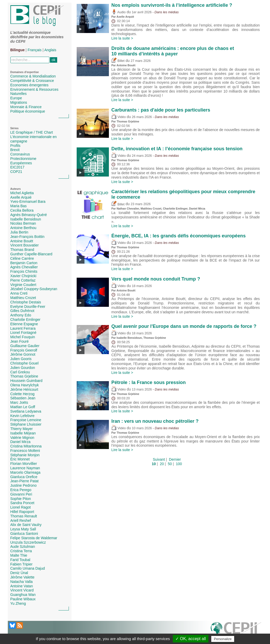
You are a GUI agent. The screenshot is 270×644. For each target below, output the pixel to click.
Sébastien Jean (23, 398)
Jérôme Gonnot (23, 354)
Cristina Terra (21, 551)
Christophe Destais (26, 302)
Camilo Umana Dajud (28, 568)
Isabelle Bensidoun (26, 219)
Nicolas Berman (23, 223)
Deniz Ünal (19, 573)
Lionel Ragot (21, 507)
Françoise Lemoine (26, 420)
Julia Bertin (19, 232)
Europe (16, 98)
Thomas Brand (22, 250)
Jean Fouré (20, 341)
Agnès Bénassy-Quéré (29, 215)
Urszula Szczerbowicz (28, 542)
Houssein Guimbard (27, 381)
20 (162, 464)
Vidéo (119, 117)
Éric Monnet (20, 459)
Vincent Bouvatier (25, 245)
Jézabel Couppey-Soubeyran (34, 289)
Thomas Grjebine (24, 376)
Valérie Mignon (22, 438)
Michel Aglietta (22, 193)
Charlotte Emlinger (25, 320)
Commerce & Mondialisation (33, 76)
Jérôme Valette (22, 577)
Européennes (21, 163)
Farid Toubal (20, 560)
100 (179, 464)
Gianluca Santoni (24, 534)
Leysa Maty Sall (23, 529)
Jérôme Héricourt (24, 389)
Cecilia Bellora (22, 210)
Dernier (175, 459)
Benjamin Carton (24, 263)
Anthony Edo (21, 315)
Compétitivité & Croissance (32, 81)
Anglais (50, 50)
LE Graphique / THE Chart (32, 132)
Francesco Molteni (25, 451)
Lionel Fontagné (23, 333)
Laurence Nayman (25, 468)
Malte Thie (19, 555)
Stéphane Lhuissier (26, 424)
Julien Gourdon (23, 368)
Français (35, 50)
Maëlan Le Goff (23, 407)
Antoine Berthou (23, 228)
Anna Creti (19, 293)
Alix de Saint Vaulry (26, 525)
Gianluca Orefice (24, 477)
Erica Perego (21, 490)
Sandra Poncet (22, 503)
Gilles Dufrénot (22, 311)
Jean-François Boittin (28, 237)
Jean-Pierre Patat (25, 481)
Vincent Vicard (22, 590)
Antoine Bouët (22, 241)
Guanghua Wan (23, 595)
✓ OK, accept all (191, 639)
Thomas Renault (24, 516)
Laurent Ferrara (23, 328)
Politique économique (28, 111)
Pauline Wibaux (23, 599)
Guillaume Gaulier (25, 346)
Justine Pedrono (24, 485)
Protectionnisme (23, 159)
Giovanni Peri (21, 494)
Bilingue (18, 50)
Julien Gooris (21, 359)
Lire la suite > (122, 38)
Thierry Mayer (22, 429)
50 (170, 464)
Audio (119, 12)
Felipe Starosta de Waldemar (34, 538)
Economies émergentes (29, 85)
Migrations (19, 102)
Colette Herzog (22, 394)
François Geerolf (24, 350)
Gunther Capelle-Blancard (31, 254)
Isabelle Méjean (23, 433)
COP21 (16, 172)
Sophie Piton (21, 499)
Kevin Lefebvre (22, 416)
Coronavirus (20, 154)
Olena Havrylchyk (25, 385)
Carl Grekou (20, 372)
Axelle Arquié (21, 197)
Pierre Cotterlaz (23, 280)
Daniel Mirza (21, 442)
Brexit (15, 150)
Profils (15, 146)
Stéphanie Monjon (25, 455)
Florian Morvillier (24, 464)
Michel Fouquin (23, 337)
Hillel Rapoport (22, 512)
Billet (118, 61)
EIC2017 (17, 167)
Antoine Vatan (22, 586)
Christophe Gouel (25, 363)
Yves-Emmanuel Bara (28, 201)
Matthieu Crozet (23, 298)
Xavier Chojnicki (23, 276)
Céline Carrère (22, 258)
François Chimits (24, 271)
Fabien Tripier (22, 564)
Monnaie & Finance (26, 107)
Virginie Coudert (23, 285)
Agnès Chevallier (24, 267)
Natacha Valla (22, 582)
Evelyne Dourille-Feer (28, 307)
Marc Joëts (19, 402)
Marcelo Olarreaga (25, 472)
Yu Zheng (18, 603)
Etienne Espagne (24, 324)
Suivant (159, 459)
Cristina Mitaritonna (26, 446)
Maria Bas (19, 206)
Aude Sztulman (23, 547)
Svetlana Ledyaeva (26, 411)
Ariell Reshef (21, 521)
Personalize (223, 639)
